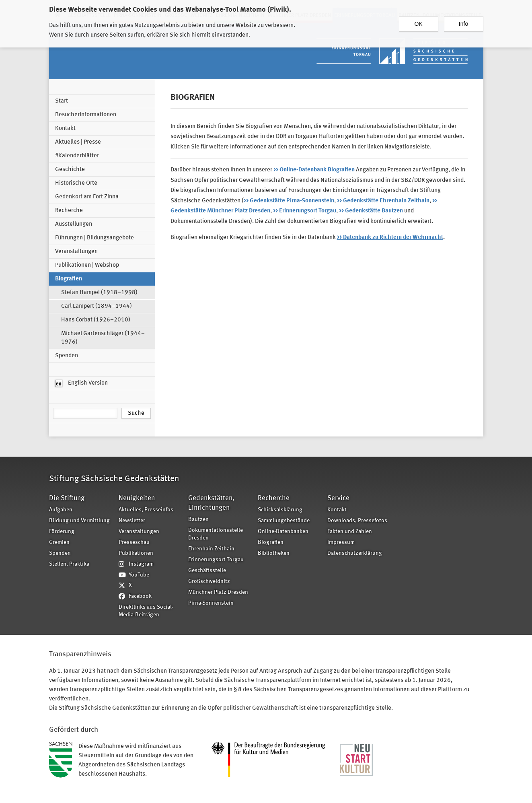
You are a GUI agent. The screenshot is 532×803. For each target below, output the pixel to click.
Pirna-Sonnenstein (211, 603)
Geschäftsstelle (207, 571)
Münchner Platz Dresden (218, 592)
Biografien (69, 279)
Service (338, 498)
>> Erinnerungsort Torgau (305, 211)
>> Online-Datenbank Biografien (314, 170)
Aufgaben (61, 510)
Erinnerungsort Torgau (216, 560)
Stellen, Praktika (69, 564)
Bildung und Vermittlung (79, 521)
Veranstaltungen (76, 252)
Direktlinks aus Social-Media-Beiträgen (146, 611)
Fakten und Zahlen (350, 532)
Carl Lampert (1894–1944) (97, 306)
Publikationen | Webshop (87, 265)
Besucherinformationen (86, 115)
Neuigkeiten (137, 498)
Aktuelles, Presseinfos (146, 510)
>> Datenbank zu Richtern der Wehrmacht (390, 238)
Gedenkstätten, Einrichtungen (211, 503)
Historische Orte (76, 183)
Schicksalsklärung (280, 510)
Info (463, 20)
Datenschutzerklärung (355, 553)
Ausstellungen (74, 224)
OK (418, 20)
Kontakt (65, 129)
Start (62, 101)
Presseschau (134, 543)
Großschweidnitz (209, 582)
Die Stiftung (67, 498)
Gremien (59, 543)
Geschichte (70, 170)
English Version (81, 383)
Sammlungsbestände (284, 521)
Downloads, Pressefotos (357, 521)
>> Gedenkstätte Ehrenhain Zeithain (383, 201)
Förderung (62, 532)
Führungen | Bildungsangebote (94, 238)
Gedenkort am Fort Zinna (87, 197)
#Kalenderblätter (77, 156)
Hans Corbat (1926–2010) (96, 320)
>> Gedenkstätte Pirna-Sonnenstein (289, 201)
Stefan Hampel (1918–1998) (99, 293)
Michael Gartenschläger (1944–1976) (103, 338)
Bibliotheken (274, 553)
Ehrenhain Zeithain (211, 549)
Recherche (69, 211)
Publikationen (136, 553)
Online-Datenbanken (283, 532)
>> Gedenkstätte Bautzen (371, 211)
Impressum (341, 543)
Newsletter (132, 521)
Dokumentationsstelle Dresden (216, 534)
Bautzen (198, 520)
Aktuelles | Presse (78, 142)
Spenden (67, 356)
